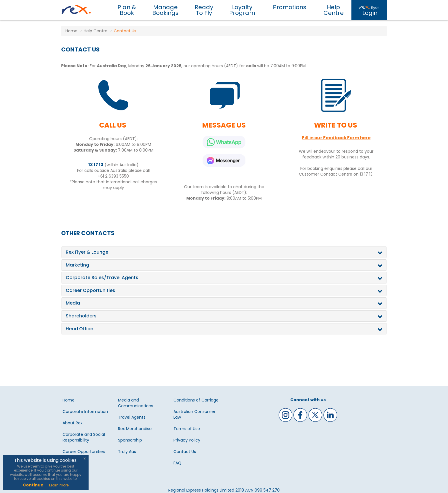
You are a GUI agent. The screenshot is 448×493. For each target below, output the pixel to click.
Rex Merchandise (135, 429)
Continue (33, 485)
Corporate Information (85, 412)
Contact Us (185, 452)
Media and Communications (136, 403)
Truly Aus (127, 452)
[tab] (224, 252)
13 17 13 (96, 165)
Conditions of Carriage (196, 400)
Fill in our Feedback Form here (336, 138)
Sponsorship (130, 440)
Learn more (59, 485)
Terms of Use (187, 429)
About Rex (73, 423)
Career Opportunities (84, 452)
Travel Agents (132, 417)
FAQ (177, 463)
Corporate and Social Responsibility (84, 437)
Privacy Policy (187, 440)
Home (69, 400)
